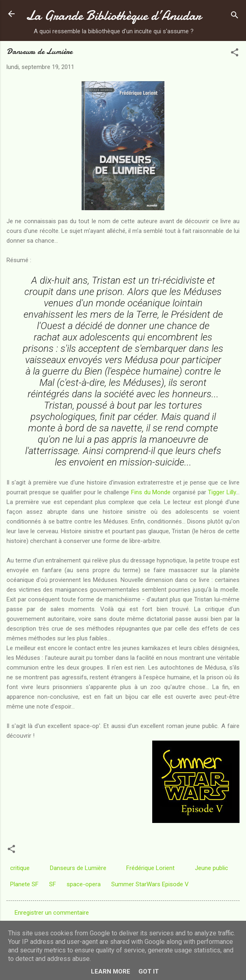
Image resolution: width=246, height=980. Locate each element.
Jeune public (211, 868)
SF (53, 884)
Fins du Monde (151, 492)
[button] (235, 54)
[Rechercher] (235, 16)
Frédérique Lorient (150, 868)
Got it (149, 971)
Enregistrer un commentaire (52, 913)
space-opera (84, 884)
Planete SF (24, 884)
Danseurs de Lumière (78, 868)
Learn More (111, 971)
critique (20, 868)
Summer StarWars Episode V (150, 884)
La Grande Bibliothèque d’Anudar (113, 16)
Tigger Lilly (222, 492)
